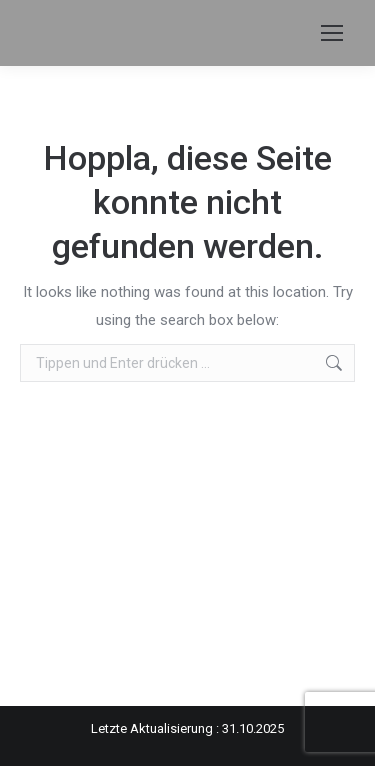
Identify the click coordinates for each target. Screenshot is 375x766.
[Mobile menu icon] (332, 33)
